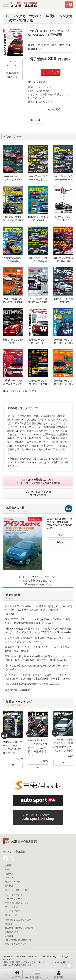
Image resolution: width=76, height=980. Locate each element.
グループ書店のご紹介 (16, 944)
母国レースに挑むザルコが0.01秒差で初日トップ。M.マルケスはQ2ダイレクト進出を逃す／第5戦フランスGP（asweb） (38, 658)
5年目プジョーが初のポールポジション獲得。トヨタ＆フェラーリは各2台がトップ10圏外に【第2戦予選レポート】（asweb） (39, 677)
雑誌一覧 (9, 874)
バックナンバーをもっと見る (20, 391)
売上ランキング (12, 882)
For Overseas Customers (18, 940)
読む (60, 535)
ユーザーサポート (13, 899)
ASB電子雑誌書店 (24, 842)
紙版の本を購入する (13, 75)
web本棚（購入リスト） (38, 975)
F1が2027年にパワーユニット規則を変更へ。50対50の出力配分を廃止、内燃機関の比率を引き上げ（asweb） (39, 621)
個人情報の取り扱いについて (19, 928)
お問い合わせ (11, 915)
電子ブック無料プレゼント (18, 890)
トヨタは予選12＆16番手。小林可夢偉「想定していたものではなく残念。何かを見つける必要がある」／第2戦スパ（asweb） (38, 610)
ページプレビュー (13, 63)
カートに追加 (51, 72)
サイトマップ (11, 907)
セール (8, 870)
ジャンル (9, 877)
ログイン (17, 975)
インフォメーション (15, 895)
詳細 (60, 542)
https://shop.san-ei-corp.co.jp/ (31, 462)
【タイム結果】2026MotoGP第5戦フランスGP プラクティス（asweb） (37, 667)
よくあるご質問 (12, 911)
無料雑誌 (9, 865)
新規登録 (59, 975)
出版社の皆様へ (12, 932)
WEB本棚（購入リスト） (17, 903)
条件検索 (9, 886)
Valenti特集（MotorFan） (19, 690)
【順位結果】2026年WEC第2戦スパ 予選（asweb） (32, 684)
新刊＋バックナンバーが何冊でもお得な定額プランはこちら (38, 581)
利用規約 (9, 924)
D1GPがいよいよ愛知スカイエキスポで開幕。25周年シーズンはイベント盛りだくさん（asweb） (38, 640)
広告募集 (9, 936)
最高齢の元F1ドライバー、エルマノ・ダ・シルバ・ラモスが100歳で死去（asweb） (37, 649)
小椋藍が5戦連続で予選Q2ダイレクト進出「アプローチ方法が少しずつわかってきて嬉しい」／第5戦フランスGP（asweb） (38, 630)
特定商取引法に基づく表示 (18, 920)
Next (37, 120)
